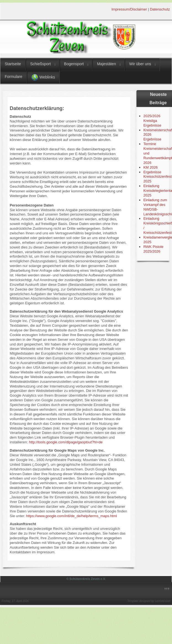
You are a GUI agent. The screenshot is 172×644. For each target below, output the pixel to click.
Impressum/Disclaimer (129, 9)
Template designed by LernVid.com (149, 601)
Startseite (13, 64)
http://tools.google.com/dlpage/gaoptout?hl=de (66, 442)
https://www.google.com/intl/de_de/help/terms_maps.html (72, 516)
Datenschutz (160, 9)
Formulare (14, 77)
